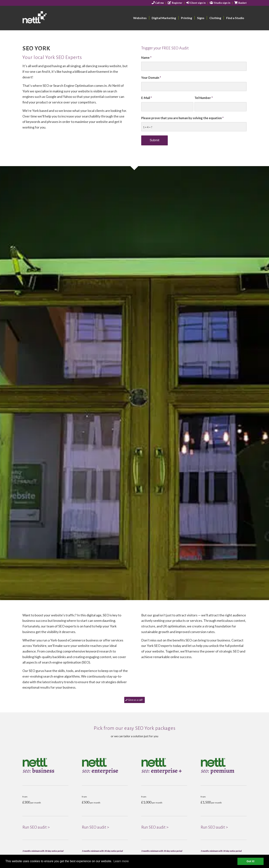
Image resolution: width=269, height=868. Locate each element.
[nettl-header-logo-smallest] (49, 18)
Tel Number (204, 98)
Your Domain (151, 78)
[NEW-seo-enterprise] (105, 766)
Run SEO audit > (36, 827)
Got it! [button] (251, 861)
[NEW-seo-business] (45, 766)
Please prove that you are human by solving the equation (182, 118)
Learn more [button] (121, 861)
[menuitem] (158, 3)
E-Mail (147, 98)
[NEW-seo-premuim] (224, 766)
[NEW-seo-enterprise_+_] (164, 766)
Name (146, 58)
